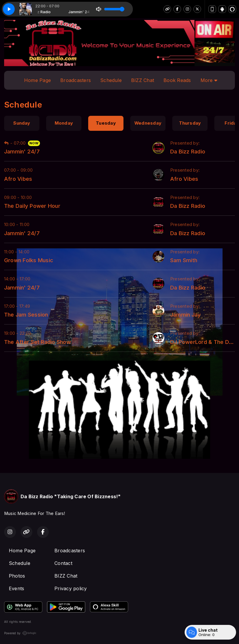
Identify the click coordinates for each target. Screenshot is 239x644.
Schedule (111, 80)
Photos (17, 576)
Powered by (20, 633)
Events (16, 588)
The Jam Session (26, 315)
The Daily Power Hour (32, 206)
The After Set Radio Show (37, 342)
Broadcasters (76, 80)
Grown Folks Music (29, 260)
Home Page (37, 80)
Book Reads (177, 80)
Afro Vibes (18, 179)
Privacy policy (71, 588)
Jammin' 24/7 (22, 151)
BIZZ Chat (143, 80)
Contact (63, 563)
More (209, 80)
